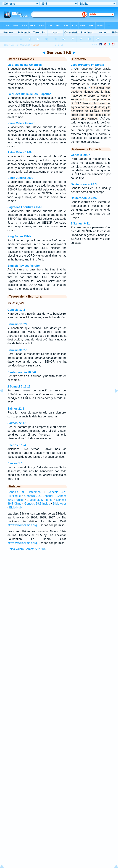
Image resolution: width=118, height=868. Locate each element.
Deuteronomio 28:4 (84, 198)
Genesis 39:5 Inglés (37, 504)
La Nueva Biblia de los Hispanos (29, 94)
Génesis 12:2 (16, 310)
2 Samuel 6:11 (80, 224)
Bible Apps (60, 504)
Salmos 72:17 (17, 423)
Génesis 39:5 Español (39, 496)
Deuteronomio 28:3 (84, 184)
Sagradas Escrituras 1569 (25, 207)
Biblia (6, 45)
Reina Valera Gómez (21, 123)
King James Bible (19, 236)
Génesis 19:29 (17, 324)
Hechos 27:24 (17, 445)
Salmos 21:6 (16, 409)
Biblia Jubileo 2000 (20, 178)
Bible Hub (15, 507)
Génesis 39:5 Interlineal (24, 492)
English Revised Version (24, 266)
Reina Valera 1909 (19, 152)
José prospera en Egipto (87, 65)
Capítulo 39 (25, 45)
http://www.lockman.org (22, 525)
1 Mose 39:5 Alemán (40, 500)
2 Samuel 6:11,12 (19, 387)
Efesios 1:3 (15, 463)
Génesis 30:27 (17, 350)
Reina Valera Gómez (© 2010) (27, 549)
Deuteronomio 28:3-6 (22, 372)
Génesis (14, 45)
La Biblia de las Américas (25, 65)
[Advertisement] (59, 579)
